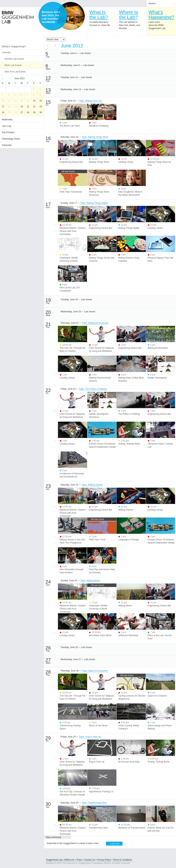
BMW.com (69, 860)
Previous (3, 78)
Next (9, 78)
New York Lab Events (15, 72)
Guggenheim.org (54, 860)
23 (41, 107)
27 (22, 112)
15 (34, 101)
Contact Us (90, 860)
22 (34, 107)
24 (3, 112)
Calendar (6, 52)
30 (41, 112)
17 (3, 107)
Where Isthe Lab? (129, 15)
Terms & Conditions (122, 860)
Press (79, 860)
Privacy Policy (104, 860)
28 (28, 112)
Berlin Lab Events (13, 65)
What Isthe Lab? (99, 15)
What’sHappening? (161, 15)
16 (41, 101)
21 (28, 107)
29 (34, 112)
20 (22, 107)
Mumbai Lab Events (14, 59)
